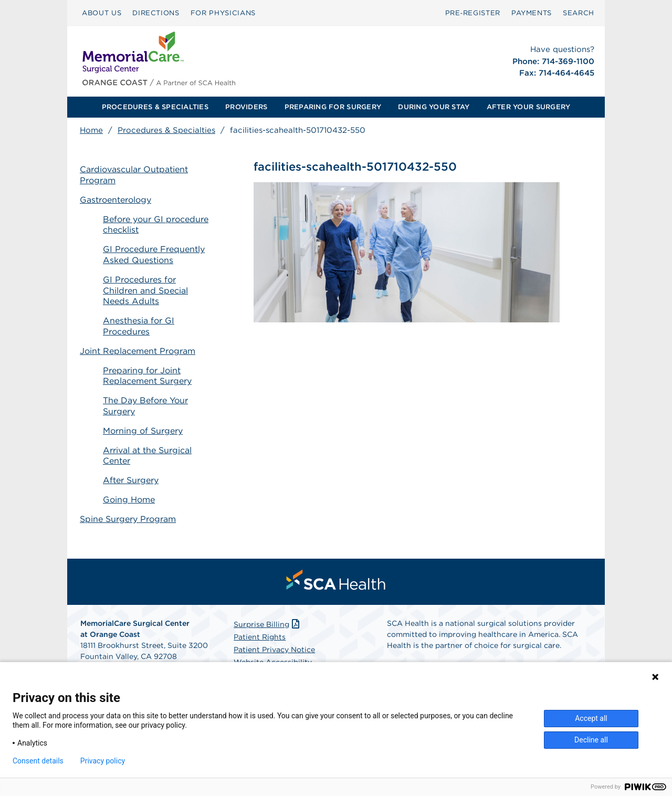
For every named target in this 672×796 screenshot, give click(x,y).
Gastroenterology (115, 200)
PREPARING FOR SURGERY (333, 107)
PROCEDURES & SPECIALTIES (155, 107)
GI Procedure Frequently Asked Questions (154, 255)
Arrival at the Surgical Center (147, 456)
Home (91, 130)
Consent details (38, 761)
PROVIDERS (246, 107)
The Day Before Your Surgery (145, 406)
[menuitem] (102, 13)
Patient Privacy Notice (274, 650)
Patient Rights (260, 637)
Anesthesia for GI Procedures (139, 326)
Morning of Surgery (143, 431)
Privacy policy (103, 761)
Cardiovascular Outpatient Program (134, 175)
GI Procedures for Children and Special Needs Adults (145, 291)
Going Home (129, 500)
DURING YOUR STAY (434, 107)
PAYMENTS (532, 13)
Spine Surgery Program (128, 519)
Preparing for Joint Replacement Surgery (147, 376)
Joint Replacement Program (138, 351)
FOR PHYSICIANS (223, 13)
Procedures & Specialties (166, 130)
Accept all (591, 718)
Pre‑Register (473, 13)
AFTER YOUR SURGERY (529, 107)
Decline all (591, 740)
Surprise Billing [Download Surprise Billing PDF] (267, 624)
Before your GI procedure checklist (156, 225)
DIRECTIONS (156, 13)
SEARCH (579, 13)
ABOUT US (102, 13)
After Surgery (131, 480)
